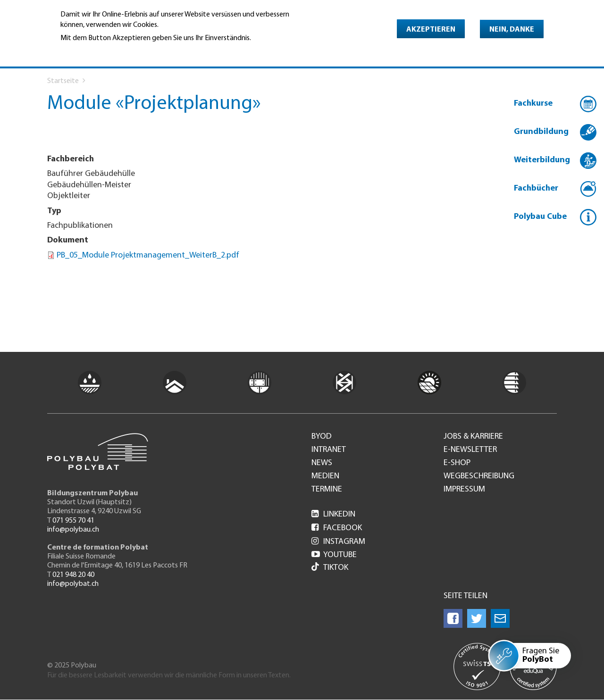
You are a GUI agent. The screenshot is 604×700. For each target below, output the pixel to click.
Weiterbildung (542, 160)
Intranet (329, 450)
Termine (327, 490)
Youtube (334, 555)
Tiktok (330, 568)
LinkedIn (333, 514)
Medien (325, 476)
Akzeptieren (431, 30)
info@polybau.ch (73, 530)
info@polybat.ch (73, 584)
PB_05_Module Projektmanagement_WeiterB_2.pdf (148, 255)
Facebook (337, 528)
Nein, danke (512, 30)
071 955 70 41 (73, 521)
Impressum (464, 490)
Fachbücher (536, 188)
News (322, 463)
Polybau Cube (540, 217)
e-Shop (457, 463)
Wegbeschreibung (479, 476)
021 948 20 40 (73, 575)
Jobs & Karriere (473, 437)
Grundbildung (541, 132)
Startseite (63, 81)
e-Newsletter (470, 450)
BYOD (322, 437)
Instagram (338, 542)
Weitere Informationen (101, 51)
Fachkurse (533, 104)
